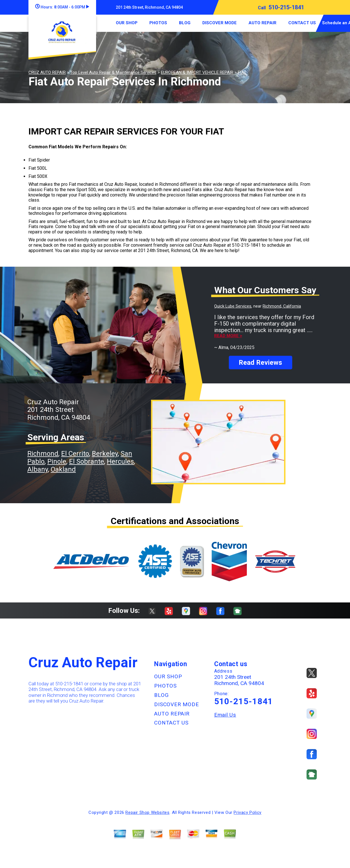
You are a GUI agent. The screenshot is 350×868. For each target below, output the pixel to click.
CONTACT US (302, 23)
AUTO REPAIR (262, 23)
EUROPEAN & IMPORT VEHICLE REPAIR (197, 72)
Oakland (63, 469)
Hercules (120, 461)
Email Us (225, 715)
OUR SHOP (127, 23)
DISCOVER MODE (220, 23)
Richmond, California (282, 306)
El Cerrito (75, 454)
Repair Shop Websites (147, 812)
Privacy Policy (247, 812)
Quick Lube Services (233, 306)
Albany (38, 469)
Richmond (43, 454)
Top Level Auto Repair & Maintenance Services (113, 72)
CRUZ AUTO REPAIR (47, 72)
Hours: (62, 7)
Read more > (228, 336)
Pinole (57, 461)
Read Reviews (260, 363)
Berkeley (105, 454)
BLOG (185, 23)
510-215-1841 (286, 7)
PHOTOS (158, 23)
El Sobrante (87, 461)
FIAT (242, 72)
